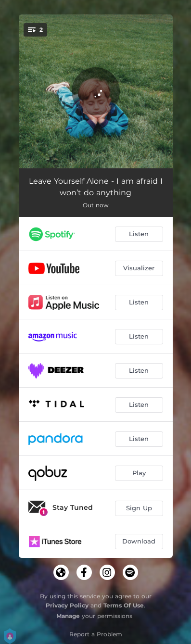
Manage (68, 616)
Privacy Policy (67, 605)
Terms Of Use (124, 605)
